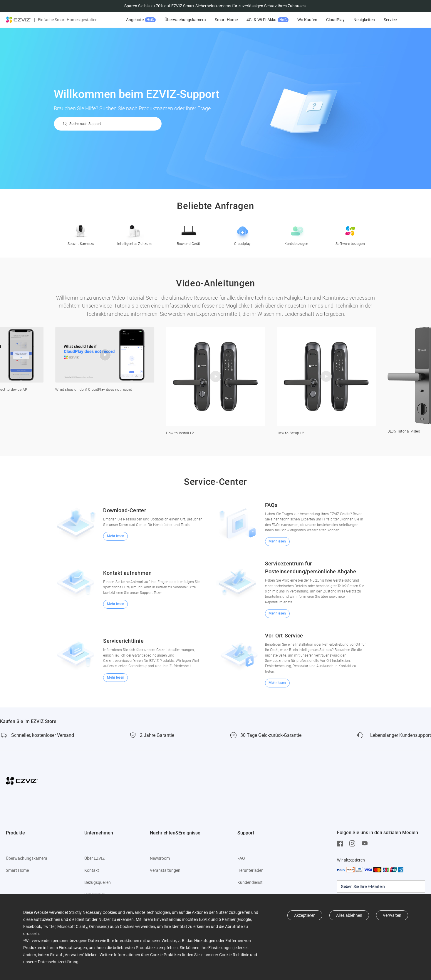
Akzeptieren (305, 915)
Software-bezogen (350, 233)
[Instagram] (354, 844)
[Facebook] (341, 844)
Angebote (141, 20)
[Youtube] (366, 844)
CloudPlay (335, 20)
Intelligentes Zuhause (135, 233)
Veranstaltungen (165, 870)
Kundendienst (250, 882)
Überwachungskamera (185, 20)
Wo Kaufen (307, 20)
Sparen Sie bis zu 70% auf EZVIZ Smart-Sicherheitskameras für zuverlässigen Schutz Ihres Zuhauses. (215, 6)
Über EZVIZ (94, 858)
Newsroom (160, 858)
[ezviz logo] (19, 20)
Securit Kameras (81, 233)
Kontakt (92, 870)
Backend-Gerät (188, 233)
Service (390, 20)
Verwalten (392, 915)
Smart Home (226, 20)
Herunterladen (250, 870)
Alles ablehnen (349, 915)
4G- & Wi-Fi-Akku (268, 20)
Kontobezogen (296, 233)
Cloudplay (243, 233)
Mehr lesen (116, 536)
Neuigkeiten (364, 20)
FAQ (241, 858)
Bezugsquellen (98, 882)
